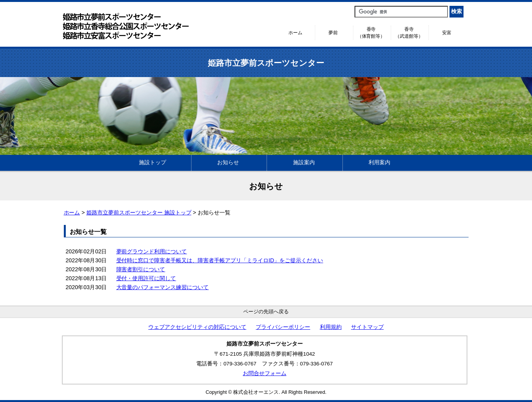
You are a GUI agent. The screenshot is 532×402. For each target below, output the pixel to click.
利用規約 (331, 327)
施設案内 (304, 162)
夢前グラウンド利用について (152, 251)
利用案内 (379, 162)
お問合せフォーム (265, 373)
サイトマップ (367, 327)
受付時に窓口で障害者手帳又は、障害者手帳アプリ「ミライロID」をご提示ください (220, 260)
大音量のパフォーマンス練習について (163, 287)
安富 (447, 33)
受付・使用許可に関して (146, 278)
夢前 (333, 33)
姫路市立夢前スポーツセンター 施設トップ (139, 212)
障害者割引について (141, 269)
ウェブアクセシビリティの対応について (197, 327)
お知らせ (228, 162)
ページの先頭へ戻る (266, 312)
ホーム (295, 33)
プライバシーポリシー (283, 327)
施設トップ (153, 162)
